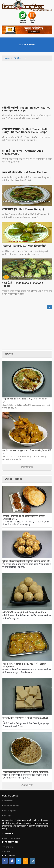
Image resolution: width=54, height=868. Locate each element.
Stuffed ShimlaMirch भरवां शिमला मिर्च (23, 246)
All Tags (7, 815)
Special (9, 354)
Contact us (8, 801)
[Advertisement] (27, 83)
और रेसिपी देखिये (27, 467)
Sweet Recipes (13, 479)
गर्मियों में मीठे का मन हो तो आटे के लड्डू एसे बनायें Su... (25, 612)
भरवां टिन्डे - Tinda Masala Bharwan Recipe (22, 284)
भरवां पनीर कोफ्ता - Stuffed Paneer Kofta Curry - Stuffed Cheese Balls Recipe (25, 131)
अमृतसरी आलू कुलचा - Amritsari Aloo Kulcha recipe (22, 152)
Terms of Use (10, 847)
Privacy (7, 852)
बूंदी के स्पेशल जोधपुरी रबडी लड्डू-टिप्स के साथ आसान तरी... (27, 561)
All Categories (10, 811)
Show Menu (27, 45)
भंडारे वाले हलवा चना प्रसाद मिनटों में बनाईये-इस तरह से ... (26, 772)
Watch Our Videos (12, 838)
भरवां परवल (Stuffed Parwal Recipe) (23, 209)
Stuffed (17, 58)
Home (7, 58)
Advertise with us (11, 806)
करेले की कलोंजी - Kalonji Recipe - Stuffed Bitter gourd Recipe (26, 109)
